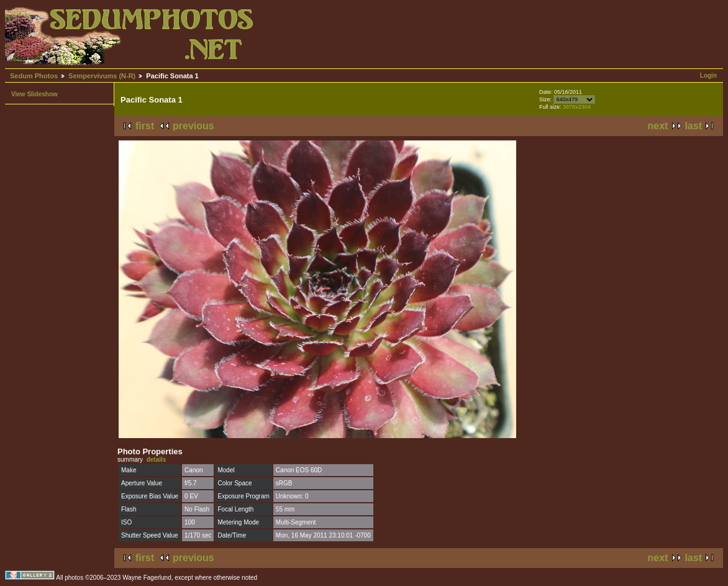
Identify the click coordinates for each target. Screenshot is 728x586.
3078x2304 (577, 107)
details (157, 460)
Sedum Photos (34, 76)
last (693, 126)
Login (708, 76)
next (658, 126)
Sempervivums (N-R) (102, 76)
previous (193, 126)
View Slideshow (34, 94)
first (145, 126)
